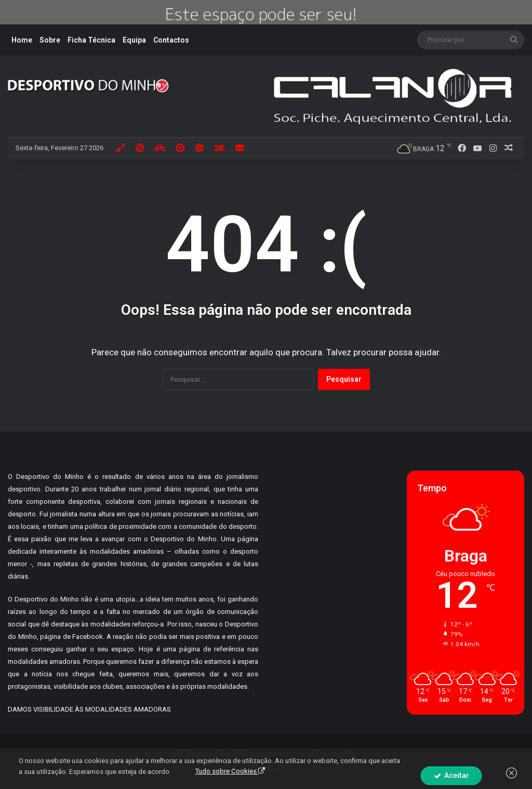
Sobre (50, 40)
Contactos (171, 40)
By (351, 753)
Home (22, 40)
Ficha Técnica (91, 40)
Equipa (134, 40)
